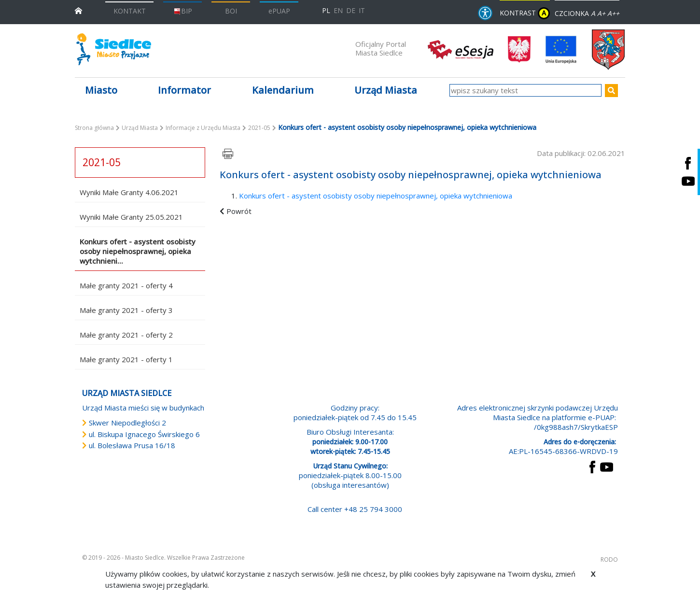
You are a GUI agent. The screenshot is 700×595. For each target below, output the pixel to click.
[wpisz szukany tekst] (525, 90)
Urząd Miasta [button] (386, 90)
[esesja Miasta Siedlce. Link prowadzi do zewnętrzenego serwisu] (461, 49)
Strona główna (94, 128)
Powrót (239, 211)
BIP (183, 11)
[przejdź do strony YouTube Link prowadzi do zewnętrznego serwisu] (607, 466)
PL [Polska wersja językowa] (326, 10)
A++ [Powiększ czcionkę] (613, 13)
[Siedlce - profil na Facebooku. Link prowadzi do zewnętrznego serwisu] (688, 163)
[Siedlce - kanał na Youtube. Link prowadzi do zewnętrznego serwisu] (688, 181)
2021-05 (259, 128)
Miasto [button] (101, 90)
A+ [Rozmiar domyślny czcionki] (601, 13)
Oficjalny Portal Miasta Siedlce (381, 48)
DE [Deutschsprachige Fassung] (351, 10)
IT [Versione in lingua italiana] (362, 10)
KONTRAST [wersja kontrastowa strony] (525, 13)
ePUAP (279, 11)
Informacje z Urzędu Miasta (203, 128)
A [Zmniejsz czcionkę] (593, 13)
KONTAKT (130, 11)
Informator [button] (184, 90)
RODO (609, 560)
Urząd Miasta (140, 128)
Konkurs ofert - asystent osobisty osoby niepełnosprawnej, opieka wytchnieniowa (376, 196)
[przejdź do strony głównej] (78, 10)
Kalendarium (283, 90)
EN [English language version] (338, 10)
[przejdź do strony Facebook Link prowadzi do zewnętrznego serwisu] (592, 466)
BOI (231, 11)
